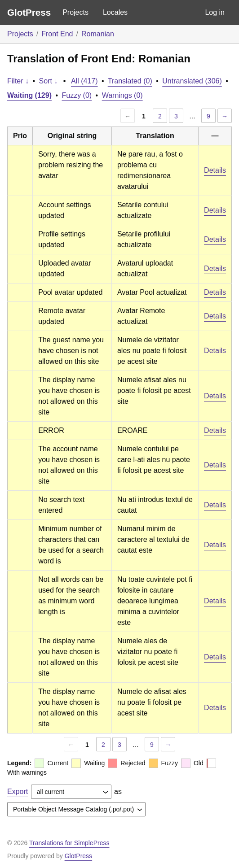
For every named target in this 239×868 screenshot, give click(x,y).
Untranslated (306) (192, 81)
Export (18, 792)
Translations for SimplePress (69, 843)
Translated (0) (130, 81)
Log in (215, 12)
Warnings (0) (122, 95)
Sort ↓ (49, 81)
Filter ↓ (18, 81)
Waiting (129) (29, 95)
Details (215, 170)
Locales (115, 12)
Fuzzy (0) (77, 95)
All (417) (84, 81)
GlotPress (29, 12)
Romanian (98, 34)
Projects (75, 12)
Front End (57, 34)
